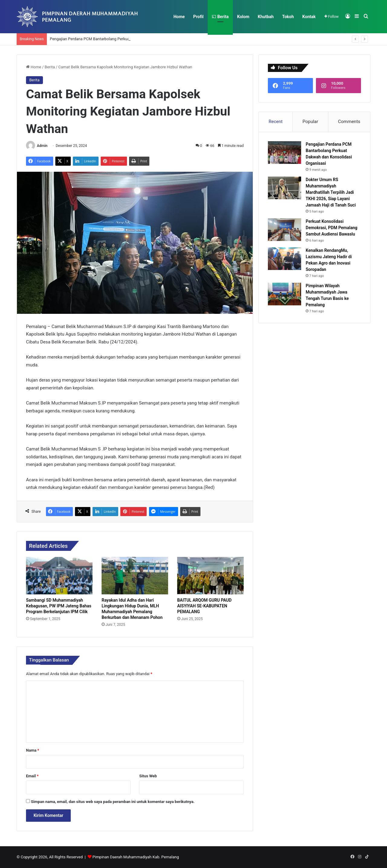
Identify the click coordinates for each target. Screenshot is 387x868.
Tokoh (288, 17)
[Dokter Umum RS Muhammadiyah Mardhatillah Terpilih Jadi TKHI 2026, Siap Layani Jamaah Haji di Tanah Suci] (285, 188)
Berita (220, 17)
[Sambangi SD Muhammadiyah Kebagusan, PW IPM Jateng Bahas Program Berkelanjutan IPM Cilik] (59, 576)
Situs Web (148, 776)
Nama (33, 750)
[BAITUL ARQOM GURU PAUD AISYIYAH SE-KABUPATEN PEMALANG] (210, 576)
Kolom (243, 17)
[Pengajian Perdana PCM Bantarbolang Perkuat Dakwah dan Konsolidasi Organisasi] (285, 153)
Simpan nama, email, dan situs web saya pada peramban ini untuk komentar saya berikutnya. (113, 802)
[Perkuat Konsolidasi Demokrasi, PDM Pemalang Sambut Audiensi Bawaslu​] (285, 230)
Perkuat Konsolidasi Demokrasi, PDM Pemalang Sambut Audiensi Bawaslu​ (332, 228)
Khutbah (266, 17)
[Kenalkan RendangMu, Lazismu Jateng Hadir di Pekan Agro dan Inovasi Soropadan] (285, 259)
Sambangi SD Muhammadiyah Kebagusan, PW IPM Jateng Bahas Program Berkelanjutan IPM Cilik (59, 606)
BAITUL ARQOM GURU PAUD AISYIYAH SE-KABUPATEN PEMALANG (204, 606)
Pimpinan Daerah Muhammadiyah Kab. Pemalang (136, 857)
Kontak (309, 17)
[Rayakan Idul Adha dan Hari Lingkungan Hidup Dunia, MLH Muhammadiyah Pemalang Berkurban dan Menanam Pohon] (135, 576)
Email (32, 776)
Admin (42, 146)
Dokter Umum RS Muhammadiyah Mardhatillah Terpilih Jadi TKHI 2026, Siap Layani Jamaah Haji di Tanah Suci (331, 192)
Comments (349, 122)
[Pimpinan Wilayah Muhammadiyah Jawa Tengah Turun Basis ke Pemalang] (285, 294)
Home (179, 17)
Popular (311, 122)
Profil (198, 17)
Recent (275, 122)
